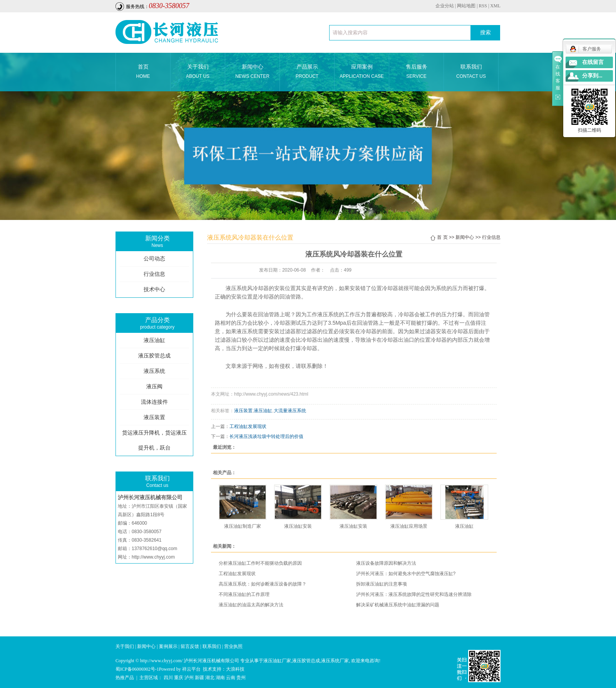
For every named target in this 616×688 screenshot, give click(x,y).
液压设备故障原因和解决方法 (386, 563)
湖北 (210, 678)
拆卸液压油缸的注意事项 (382, 584)
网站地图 (466, 6)
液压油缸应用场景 (409, 526)
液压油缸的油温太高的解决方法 (251, 605)
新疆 (199, 678)
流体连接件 (154, 402)
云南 (231, 678)
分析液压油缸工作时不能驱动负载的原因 (260, 563)
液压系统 (154, 371)
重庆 (179, 678)
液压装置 (154, 417)
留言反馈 (190, 646)
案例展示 (168, 646)
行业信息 (154, 274)
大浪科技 (235, 669)
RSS (483, 6)
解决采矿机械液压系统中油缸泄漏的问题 (398, 605)
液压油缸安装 (298, 526)
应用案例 (362, 72)
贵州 (241, 678)
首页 (143, 72)
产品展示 (307, 72)
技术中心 (154, 289)
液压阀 (154, 387)
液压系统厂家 (335, 661)
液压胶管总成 (154, 356)
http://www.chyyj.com (153, 557)
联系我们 (471, 72)
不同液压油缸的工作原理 (244, 594)
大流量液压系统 (290, 411)
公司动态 (154, 259)
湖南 (220, 678)
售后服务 (416, 72)
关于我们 (198, 72)
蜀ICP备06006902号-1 (137, 669)
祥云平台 (191, 669)
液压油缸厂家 (277, 661)
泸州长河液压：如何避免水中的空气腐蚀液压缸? (406, 574)
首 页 (442, 237)
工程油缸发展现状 (248, 426)
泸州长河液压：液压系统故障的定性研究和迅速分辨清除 (414, 594)
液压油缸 (154, 340)
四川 (168, 678)
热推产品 (125, 678)
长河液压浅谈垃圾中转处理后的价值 (266, 436)
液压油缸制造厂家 (243, 526)
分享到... (592, 76)
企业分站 (445, 6)
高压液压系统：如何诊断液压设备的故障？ (263, 584)
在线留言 (593, 62)
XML (495, 6)
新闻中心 (252, 72)
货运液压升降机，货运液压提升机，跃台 (154, 440)
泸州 (189, 678)
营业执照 (233, 646)
